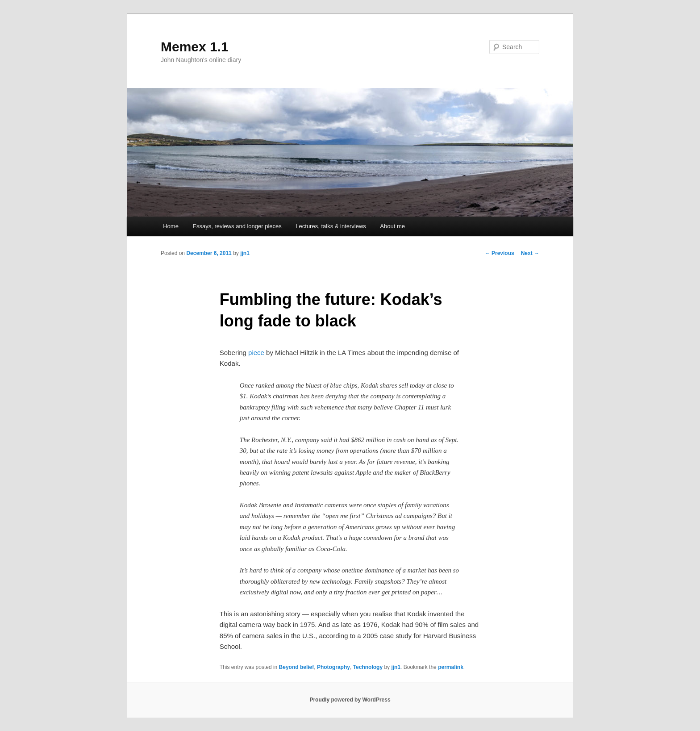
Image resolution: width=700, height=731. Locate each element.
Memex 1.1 (195, 47)
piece (256, 353)
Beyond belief (297, 667)
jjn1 (245, 253)
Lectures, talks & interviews (331, 226)
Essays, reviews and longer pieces (237, 226)
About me (392, 226)
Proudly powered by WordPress (350, 700)
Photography (333, 667)
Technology (368, 667)
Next (530, 253)
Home (171, 226)
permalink (451, 667)
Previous (500, 253)
